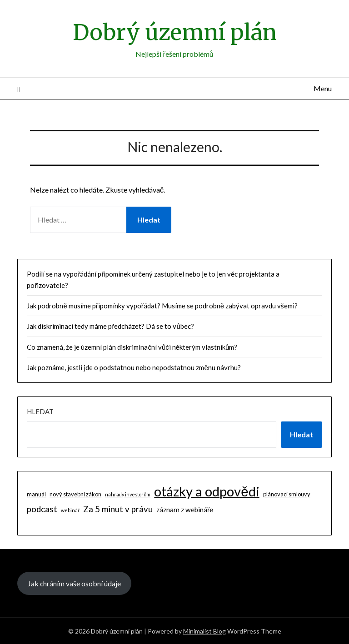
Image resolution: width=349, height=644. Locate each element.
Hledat (40, 411)
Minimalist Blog (204, 631)
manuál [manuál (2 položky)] (36, 494)
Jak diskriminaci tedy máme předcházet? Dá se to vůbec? (110, 326)
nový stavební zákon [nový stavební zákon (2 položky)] (75, 494)
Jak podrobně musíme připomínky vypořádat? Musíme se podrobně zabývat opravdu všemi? (162, 306)
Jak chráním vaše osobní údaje (74, 583)
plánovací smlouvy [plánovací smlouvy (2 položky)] (287, 494)
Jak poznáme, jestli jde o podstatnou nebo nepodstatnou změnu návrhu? (134, 367)
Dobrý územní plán (175, 32)
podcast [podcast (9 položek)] (42, 509)
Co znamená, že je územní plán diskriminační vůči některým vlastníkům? (132, 347)
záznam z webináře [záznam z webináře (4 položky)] (185, 510)
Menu (323, 88)
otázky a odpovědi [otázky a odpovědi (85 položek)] (207, 491)
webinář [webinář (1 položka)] (70, 510)
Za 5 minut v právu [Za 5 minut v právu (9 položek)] (118, 509)
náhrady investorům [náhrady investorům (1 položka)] (128, 494)
